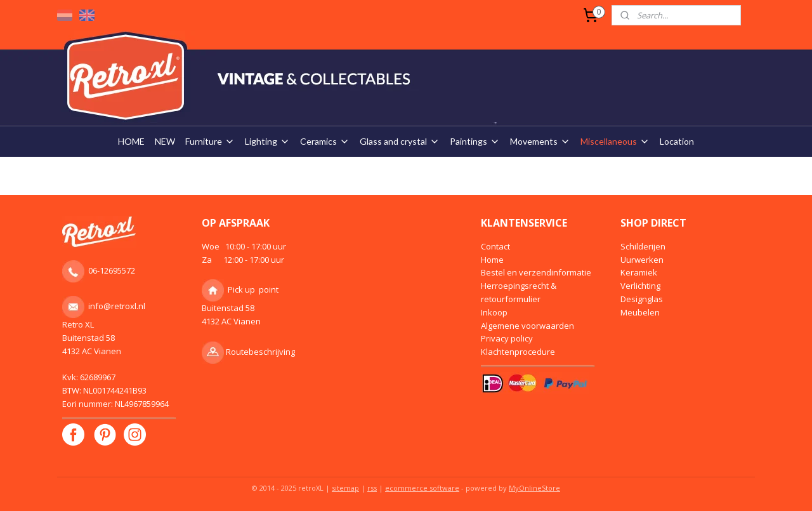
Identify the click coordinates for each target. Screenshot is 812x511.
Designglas (642, 299)
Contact (495, 246)
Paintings (475, 141)
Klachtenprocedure (518, 352)
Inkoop (494, 312)
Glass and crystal (400, 141)
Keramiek (639, 272)
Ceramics (325, 141)
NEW (165, 141)
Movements (540, 141)
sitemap (345, 488)
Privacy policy (507, 338)
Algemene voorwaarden (527, 326)
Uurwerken (642, 260)
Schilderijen (643, 246)
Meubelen (640, 312)
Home (492, 260)
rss (372, 488)
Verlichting (640, 286)
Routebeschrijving (260, 352)
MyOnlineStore (534, 488)
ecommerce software (422, 488)
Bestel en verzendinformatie (536, 272)
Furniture (210, 141)
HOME (131, 141)
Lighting (267, 141)
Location (677, 141)
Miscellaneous (615, 141)
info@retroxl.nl (117, 306)
